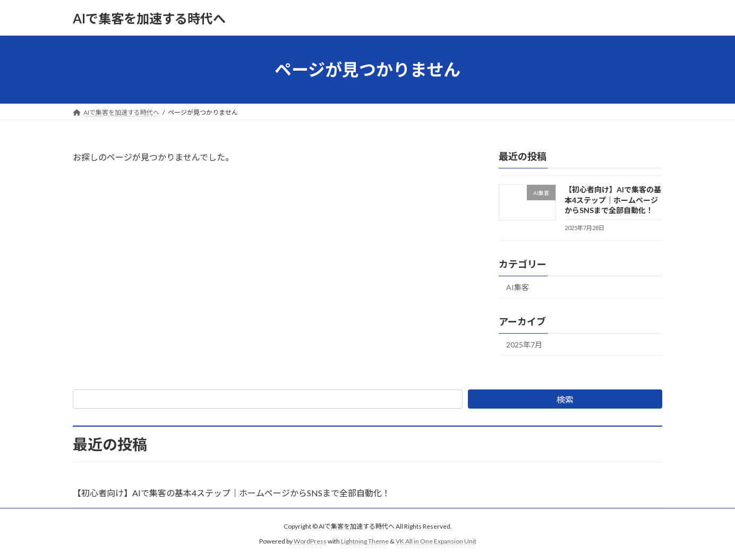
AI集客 (518, 287)
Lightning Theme (365, 541)
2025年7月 (524, 345)
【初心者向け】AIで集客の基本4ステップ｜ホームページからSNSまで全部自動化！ (613, 200)
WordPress (310, 541)
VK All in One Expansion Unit (436, 541)
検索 (565, 399)
